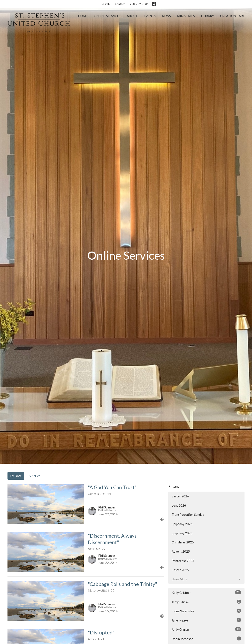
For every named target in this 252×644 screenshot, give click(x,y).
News (166, 16)
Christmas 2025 (183, 542)
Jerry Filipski (207, 602)
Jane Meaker (207, 620)
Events (150, 16)
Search (106, 4)
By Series (34, 476)
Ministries (186, 16)
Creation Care (232, 16)
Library (207, 16)
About (132, 16)
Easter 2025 (180, 570)
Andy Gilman (207, 629)
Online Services (107, 16)
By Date (16, 476)
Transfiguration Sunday (188, 514)
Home (83, 16)
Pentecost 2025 (183, 561)
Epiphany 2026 (182, 524)
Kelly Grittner (207, 592)
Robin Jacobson (207, 639)
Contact (120, 4)
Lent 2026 (179, 505)
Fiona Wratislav (207, 611)
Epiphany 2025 (182, 533)
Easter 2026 (180, 496)
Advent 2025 (181, 551)
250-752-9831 (139, 4)
